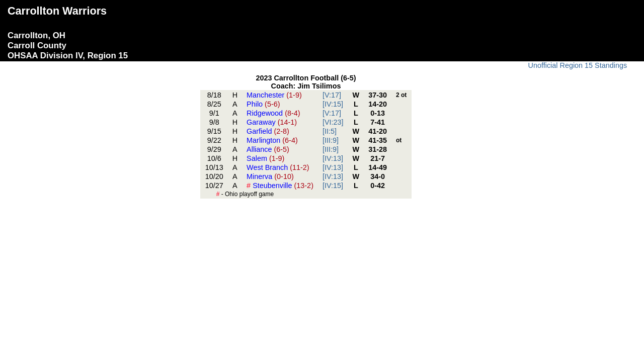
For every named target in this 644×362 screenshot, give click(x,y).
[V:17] (332, 95)
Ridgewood (273, 113)
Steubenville (280, 186)
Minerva (270, 176)
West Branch (278, 167)
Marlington (272, 140)
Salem (265, 158)
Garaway (272, 122)
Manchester (274, 95)
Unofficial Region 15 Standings (578, 65)
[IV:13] (333, 158)
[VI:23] (333, 122)
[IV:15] (333, 104)
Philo (263, 104)
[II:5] (330, 131)
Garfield (268, 131)
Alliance (268, 149)
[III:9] (331, 140)
